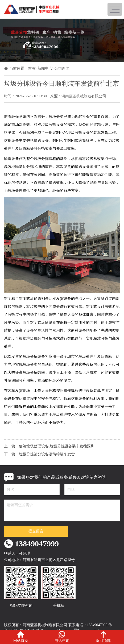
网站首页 (21, 637)
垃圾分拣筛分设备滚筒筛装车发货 (47, 454)
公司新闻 (62, 68)
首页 (32, 68)
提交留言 (36, 531)
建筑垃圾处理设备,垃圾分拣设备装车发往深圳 (57, 446)
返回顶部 (103, 637)
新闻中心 (45, 68)
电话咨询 (62, 637)
